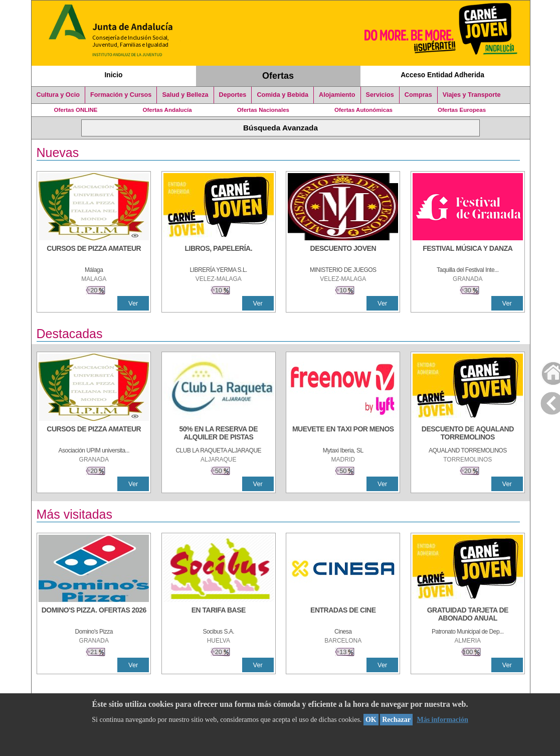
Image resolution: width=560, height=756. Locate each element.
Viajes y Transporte (472, 95)
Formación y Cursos (121, 95)
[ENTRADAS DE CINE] (343, 615)
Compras (418, 95)
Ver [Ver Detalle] (133, 303)
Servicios (380, 95)
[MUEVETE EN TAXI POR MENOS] (343, 434)
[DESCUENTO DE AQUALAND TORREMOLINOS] (468, 434)
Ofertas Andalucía (167, 110)
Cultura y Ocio (58, 95)
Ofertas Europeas (462, 110)
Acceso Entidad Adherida (442, 75)
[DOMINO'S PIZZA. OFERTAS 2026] (94, 615)
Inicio (113, 75)
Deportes (233, 95)
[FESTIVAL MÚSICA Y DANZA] (468, 253)
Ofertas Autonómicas (363, 110)
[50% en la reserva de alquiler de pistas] (219, 434)
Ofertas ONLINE (76, 110)
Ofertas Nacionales (263, 110)
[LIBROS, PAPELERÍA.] (219, 253)
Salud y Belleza (185, 95)
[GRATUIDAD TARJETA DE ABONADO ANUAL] (468, 615)
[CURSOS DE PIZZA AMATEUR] (94, 253)
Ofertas (278, 76)
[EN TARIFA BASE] (219, 615)
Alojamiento (337, 95)
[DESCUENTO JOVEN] (343, 253)
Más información (442, 720)
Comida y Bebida (283, 95)
